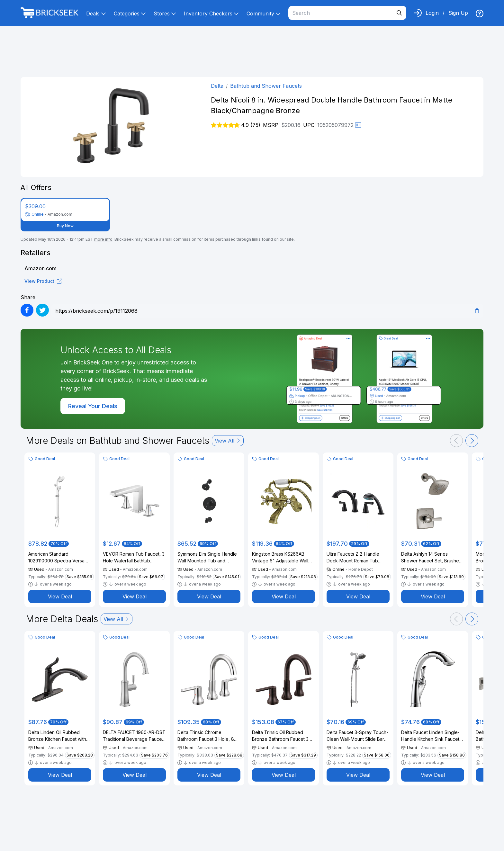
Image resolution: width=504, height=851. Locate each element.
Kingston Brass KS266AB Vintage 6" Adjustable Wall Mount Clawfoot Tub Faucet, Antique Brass (282, 558)
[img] (480, 13)
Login (432, 13)
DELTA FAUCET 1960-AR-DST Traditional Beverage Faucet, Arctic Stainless (134, 736)
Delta (217, 86)
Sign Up (458, 13)
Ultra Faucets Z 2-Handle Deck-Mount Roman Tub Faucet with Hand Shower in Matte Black (356, 558)
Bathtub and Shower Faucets (266, 86)
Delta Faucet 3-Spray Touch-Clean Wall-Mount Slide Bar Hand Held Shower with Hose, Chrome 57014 (357, 736)
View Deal (60, 596)
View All (228, 441)
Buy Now (65, 226)
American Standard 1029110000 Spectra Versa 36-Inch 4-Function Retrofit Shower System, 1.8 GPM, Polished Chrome (57, 558)
